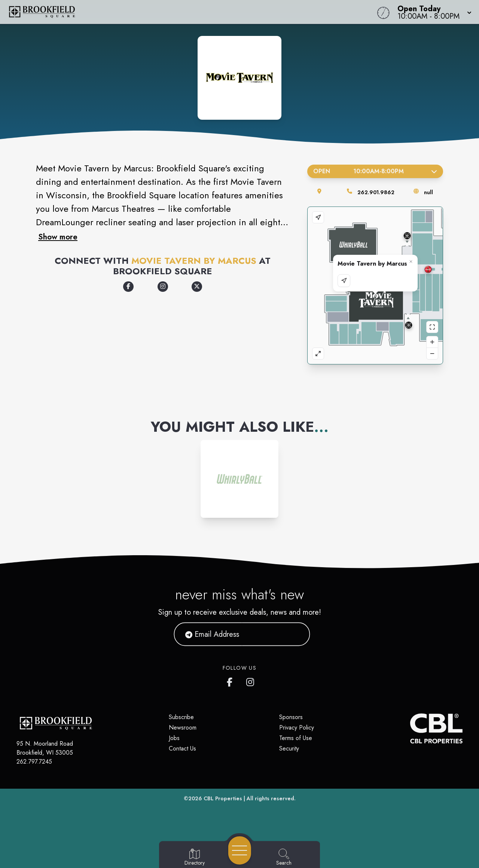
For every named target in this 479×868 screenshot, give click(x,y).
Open (375, 171)
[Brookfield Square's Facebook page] (231, 681)
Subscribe (181, 717)
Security (289, 748)
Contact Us (182, 748)
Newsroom (183, 728)
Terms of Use (296, 738)
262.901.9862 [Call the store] (376, 192)
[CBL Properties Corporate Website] (410, 728)
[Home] (181, 12)
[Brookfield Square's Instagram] (251, 681)
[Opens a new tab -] (128, 287)
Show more (58, 237)
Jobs (174, 738)
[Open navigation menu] (240, 850)
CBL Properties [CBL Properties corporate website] (223, 798)
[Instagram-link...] (239, 479)
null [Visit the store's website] (428, 192)
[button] (432, 12)
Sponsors (291, 717)
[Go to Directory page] (195, 858)
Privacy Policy (297, 728)
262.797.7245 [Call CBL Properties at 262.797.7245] (34, 762)
